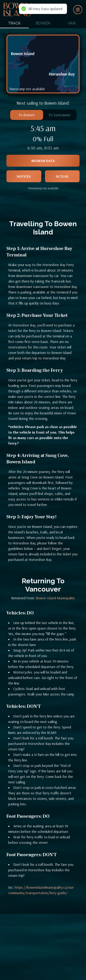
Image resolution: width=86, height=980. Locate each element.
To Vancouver (60, 115)
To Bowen (26, 115)
